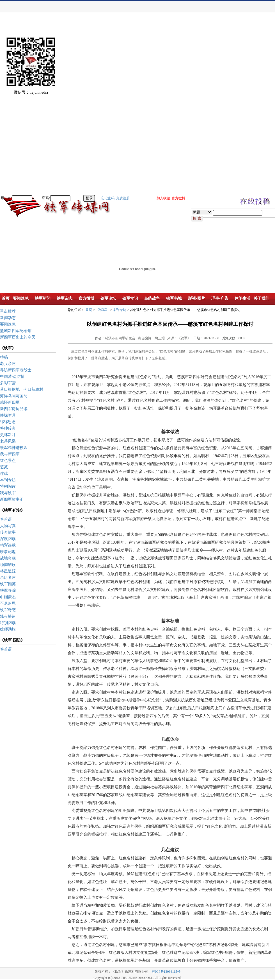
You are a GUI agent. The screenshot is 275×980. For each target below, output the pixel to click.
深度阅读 (8, 539)
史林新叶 (8, 435)
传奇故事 (8, 532)
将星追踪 (8, 571)
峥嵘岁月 (8, 415)
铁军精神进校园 (14, 448)
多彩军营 (8, 383)
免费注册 (123, 198)
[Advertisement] (255, 110)
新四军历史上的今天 (18, 337)
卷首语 (6, 519)
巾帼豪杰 (8, 597)
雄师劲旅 (8, 629)
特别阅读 (8, 486)
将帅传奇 (8, 428)
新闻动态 (8, 318)
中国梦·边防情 (12, 377)
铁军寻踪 (8, 591)
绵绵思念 (8, 422)
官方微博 (178, 198)
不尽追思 (8, 603)
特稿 (4, 357)
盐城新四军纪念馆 (16, 331)
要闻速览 (8, 324)
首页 (89, 310)
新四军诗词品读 (14, 409)
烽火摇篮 (8, 616)
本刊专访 (8, 480)
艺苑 (4, 467)
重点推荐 (8, 311)
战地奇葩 (8, 558)
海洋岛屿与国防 (14, 396)
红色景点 (8, 461)
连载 (4, 474)
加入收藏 (163, 198)
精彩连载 (8, 545)
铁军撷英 (8, 584)
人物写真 (8, 526)
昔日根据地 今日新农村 (22, 389)
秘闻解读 (8, 565)
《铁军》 (102, 310)
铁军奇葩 (8, 610)
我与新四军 (10, 454)
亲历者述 (8, 578)
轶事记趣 (8, 552)
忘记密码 (108, 198)
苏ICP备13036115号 (166, 972)
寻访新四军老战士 (16, 370)
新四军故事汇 (12, 499)
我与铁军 (8, 493)
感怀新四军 (10, 402)
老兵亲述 (8, 364)
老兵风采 (8, 441)
